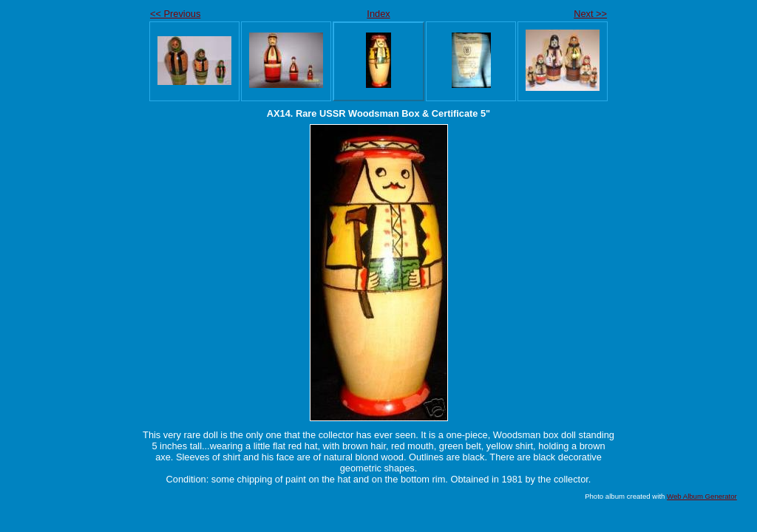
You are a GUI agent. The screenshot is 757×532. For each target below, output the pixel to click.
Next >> (590, 14)
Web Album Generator (702, 496)
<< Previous (175, 14)
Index (378, 14)
